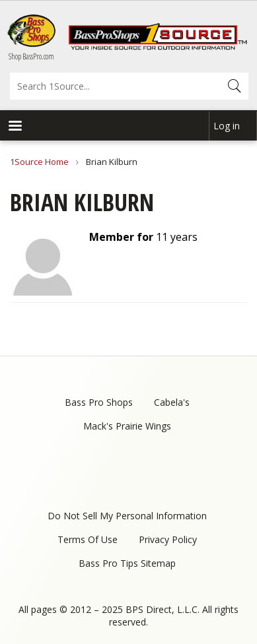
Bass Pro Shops (99, 402)
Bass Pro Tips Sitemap (127, 563)
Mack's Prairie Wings (127, 426)
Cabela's (172, 402)
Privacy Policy (168, 539)
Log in (227, 126)
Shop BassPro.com (31, 56)
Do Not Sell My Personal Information (127, 516)
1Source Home (39, 162)
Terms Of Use (88, 539)
